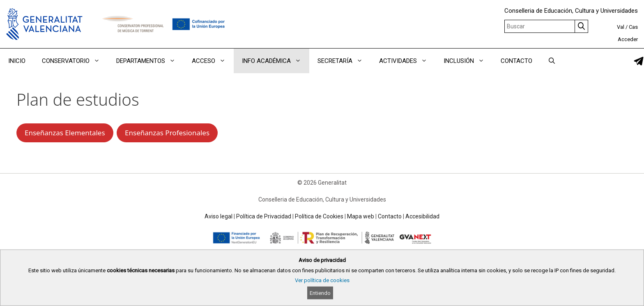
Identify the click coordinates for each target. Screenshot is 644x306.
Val (621, 27)
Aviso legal (218, 216)
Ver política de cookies (322, 280)
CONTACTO (516, 61)
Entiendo (320, 293)
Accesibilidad (422, 216)
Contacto (390, 216)
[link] (639, 61)
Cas (633, 27)
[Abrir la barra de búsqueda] (552, 61)
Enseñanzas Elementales (65, 133)
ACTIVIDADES (407, 61)
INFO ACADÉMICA (276, 61)
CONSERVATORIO (75, 61)
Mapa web (361, 216)
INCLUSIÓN (468, 61)
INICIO (17, 61)
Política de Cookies (319, 216)
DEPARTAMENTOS (150, 61)
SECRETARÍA (344, 61)
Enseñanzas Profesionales (167, 133)
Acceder (628, 39)
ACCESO (213, 61)
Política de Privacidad (264, 216)
